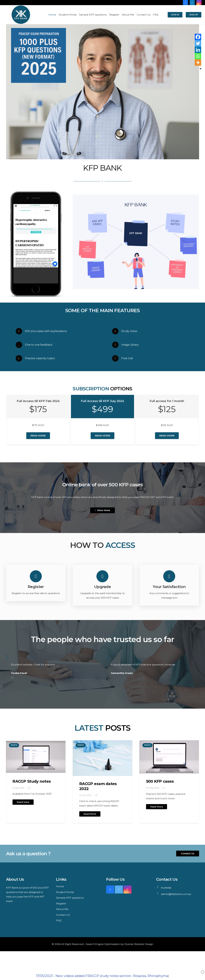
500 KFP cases (160, 781)
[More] (198, 63)
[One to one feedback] (20, 345)
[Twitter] (198, 43)
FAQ (59, 920)
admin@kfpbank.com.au (176, 894)
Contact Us (63, 915)
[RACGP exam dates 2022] (102, 758)
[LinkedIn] (192, 3)
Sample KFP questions (70, 898)
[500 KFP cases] (169, 757)
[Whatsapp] (198, 56)
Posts (14, 745)
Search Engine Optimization (103, 944)
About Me (62, 909)
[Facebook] (185, 3)
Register (61, 903)
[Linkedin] (198, 50)
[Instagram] (199, 3)
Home (60, 886)
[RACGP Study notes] (36, 757)
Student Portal (65, 892)
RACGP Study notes (32, 781)
